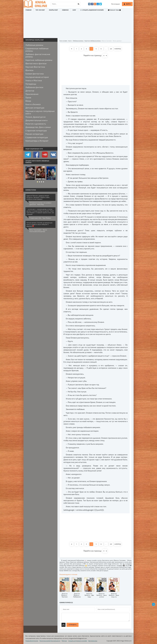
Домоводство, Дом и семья (38, 127)
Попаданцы (31, 84)
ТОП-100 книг (40, 10)
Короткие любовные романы (39, 60)
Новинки (65, 10)
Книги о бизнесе (33, 104)
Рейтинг (64, 641)
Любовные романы (34, 45)
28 (111, 49)
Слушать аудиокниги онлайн (78, 641)
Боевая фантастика (34, 74)
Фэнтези (29, 70)
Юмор (28, 101)
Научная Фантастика (35, 67)
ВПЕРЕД (118, 49)
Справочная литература (37, 137)
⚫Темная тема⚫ (114, 10)
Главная (28, 10)
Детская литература (35, 108)
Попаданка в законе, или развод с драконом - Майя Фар (41, 204)
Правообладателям (32, 641)
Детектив (30, 91)
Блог (74, 10)
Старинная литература (36, 130)
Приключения (32, 94)
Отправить (72, 625)
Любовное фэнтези (34, 87)
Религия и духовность (36, 124)
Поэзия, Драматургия (35, 117)
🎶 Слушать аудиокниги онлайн (92, 10)
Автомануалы (93, 641)
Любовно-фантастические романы (38, 55)
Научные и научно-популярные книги (40, 112)
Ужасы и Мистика (34, 80)
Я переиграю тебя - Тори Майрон (40, 218)
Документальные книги (36, 120)
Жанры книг (53, 10)
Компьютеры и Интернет (37, 141)
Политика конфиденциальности (50, 641)
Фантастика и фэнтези (36, 63)
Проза (28, 97)
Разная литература (34, 134)
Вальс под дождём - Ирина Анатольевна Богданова (38, 231)
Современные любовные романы (37, 50)
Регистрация (115, 4)
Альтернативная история (37, 77)
